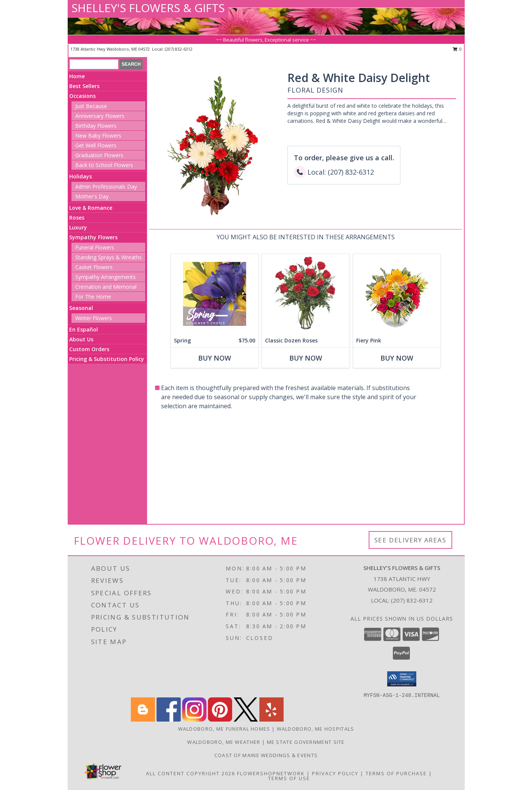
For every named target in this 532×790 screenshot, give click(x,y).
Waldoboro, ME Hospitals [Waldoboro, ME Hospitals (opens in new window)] (316, 729)
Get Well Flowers (96, 145)
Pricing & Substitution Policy (107, 359)
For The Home (93, 297)
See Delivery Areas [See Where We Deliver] (410, 540)
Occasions (82, 96)
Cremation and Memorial (106, 287)
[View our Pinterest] (220, 720)
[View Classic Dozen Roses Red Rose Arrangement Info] (305, 294)
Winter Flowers (94, 318)
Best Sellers (84, 86)
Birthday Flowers (96, 126)
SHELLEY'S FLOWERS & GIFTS (148, 8)
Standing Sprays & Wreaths (109, 257)
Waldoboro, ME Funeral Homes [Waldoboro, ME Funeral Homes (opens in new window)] (224, 729)
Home (77, 76)
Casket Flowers (94, 267)
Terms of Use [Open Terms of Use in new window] (289, 778)
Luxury (78, 227)
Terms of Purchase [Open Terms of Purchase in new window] (396, 773)
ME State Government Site (306, 742)
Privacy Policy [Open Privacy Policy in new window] (335, 773)
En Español (84, 329)
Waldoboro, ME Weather (224, 742)
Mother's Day (92, 196)
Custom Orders (89, 349)
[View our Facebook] (169, 720)
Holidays (81, 176)
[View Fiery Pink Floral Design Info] (396, 294)
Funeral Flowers (95, 247)
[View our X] (246, 720)
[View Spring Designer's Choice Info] (214, 294)
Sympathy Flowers (93, 237)
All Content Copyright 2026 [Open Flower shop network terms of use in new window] (191, 773)
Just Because (91, 106)
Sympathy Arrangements (105, 277)
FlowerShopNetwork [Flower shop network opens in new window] (271, 773)
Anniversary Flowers (100, 116)
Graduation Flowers (99, 155)
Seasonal (81, 308)
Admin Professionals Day (106, 187)
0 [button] (457, 49)
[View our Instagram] (194, 720)
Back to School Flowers (104, 165)
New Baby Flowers (98, 136)
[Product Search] (94, 64)
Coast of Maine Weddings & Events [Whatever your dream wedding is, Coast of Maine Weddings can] (266, 755)
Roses (77, 218)
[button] (402, 679)
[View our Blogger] (143, 720)
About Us (81, 339)
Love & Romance (91, 208)
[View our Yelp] (271, 720)
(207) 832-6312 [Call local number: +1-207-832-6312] (179, 49)
